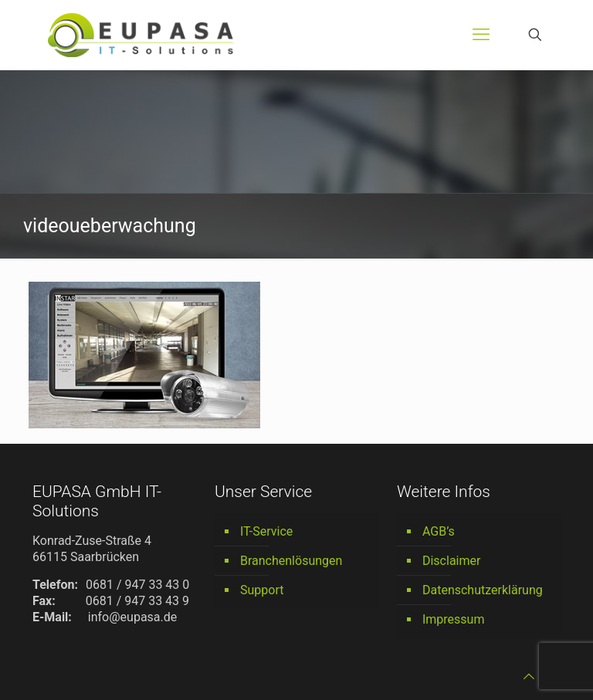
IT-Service (266, 531)
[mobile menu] (481, 35)
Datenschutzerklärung (483, 590)
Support (262, 590)
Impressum (454, 619)
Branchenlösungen (291, 561)
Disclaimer (451, 561)
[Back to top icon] (529, 676)
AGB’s (439, 531)
